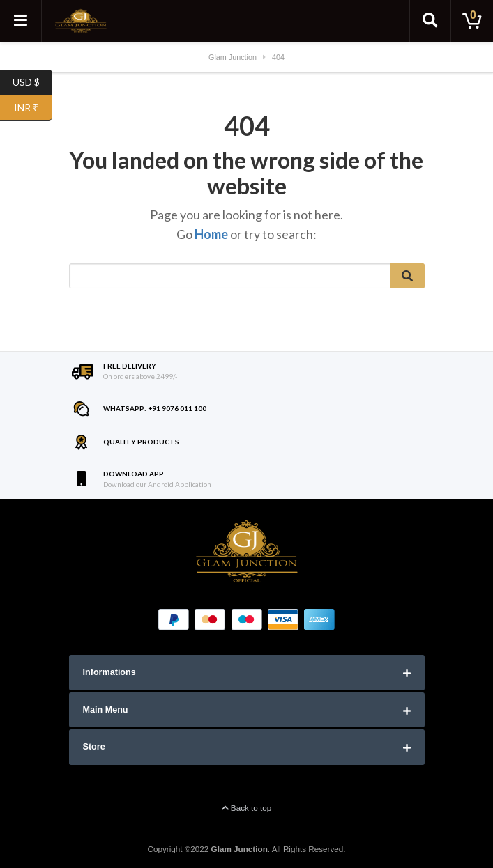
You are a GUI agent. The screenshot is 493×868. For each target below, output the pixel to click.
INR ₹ (33, 108)
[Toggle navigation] (21, 21)
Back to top (247, 808)
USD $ (32, 83)
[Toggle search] (430, 21)
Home (211, 234)
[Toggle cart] (472, 21)
